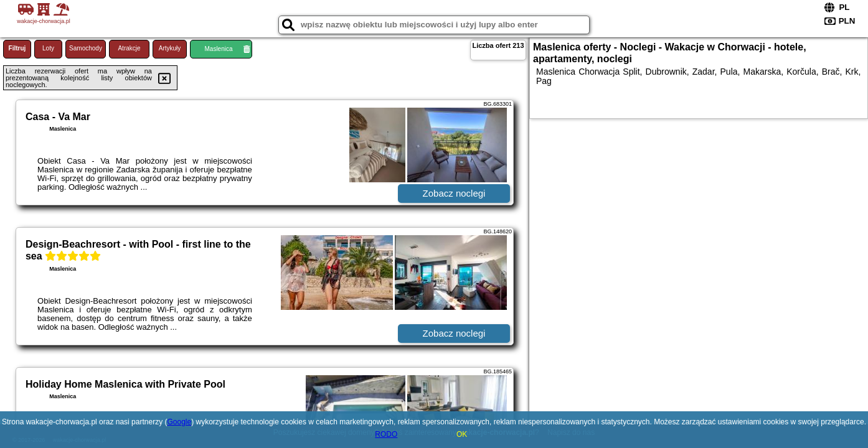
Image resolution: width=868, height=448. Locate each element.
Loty (48, 48)
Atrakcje (129, 48)
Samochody (86, 48)
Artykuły (170, 48)
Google (179, 422)
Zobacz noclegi (454, 193)
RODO (386, 434)
